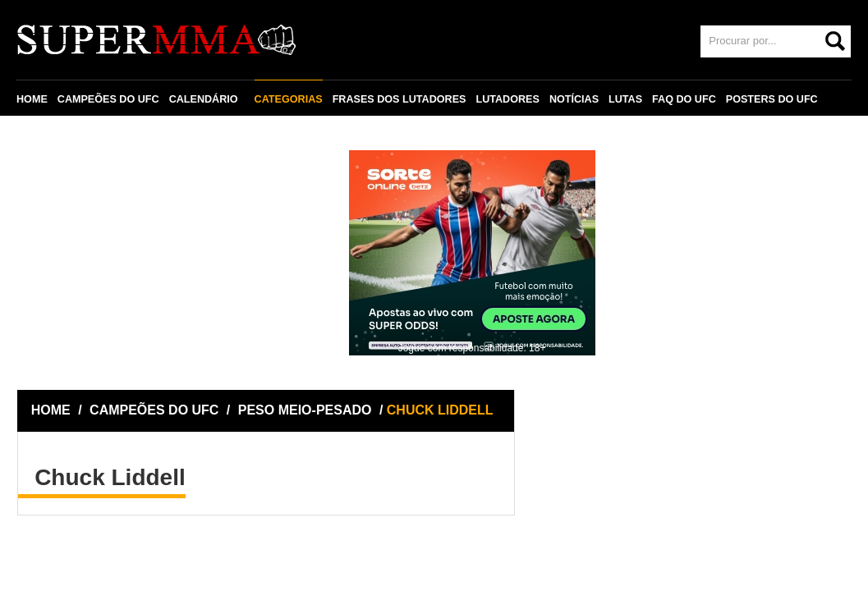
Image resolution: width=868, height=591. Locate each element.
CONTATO (51, 137)
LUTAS (625, 99)
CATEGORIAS (289, 99)
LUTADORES (507, 99)
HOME (32, 99)
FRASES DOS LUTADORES (400, 99)
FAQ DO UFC (684, 99)
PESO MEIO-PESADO (305, 410)
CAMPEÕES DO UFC (108, 99)
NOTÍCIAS (574, 99)
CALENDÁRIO (204, 99)
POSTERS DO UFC (772, 99)
